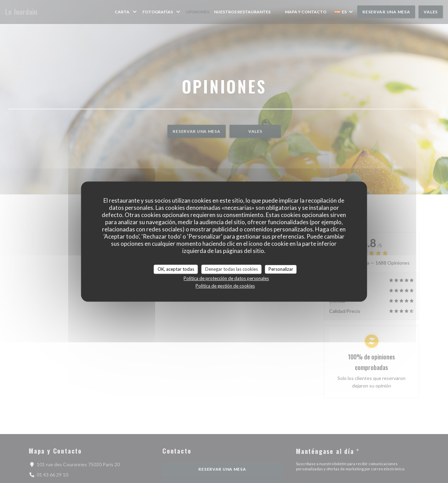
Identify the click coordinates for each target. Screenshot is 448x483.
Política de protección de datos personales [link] (226, 278)
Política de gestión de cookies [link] (225, 286)
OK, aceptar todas (176, 269)
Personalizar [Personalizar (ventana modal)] (281, 269)
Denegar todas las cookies (232, 269)
